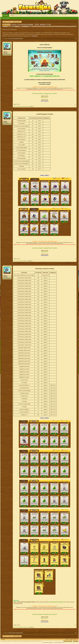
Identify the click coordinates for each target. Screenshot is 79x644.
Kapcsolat (67, 639)
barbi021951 (24, 106)
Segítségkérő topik (48, 94)
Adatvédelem (76, 641)
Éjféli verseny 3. (45, 97)
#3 (75, 259)
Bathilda (20, 106)
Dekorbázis (55, 94)
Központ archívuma (11, 26)
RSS (77, 639)
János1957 (15, 627)
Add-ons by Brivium (53, 642)
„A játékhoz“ (34, 36)
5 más (27, 261)
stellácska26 (15, 106)
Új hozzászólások (6, 18)
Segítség (71, 639)
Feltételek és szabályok (68, 641)
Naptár (12, 15)
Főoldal (75, 639)
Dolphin (21, 26)
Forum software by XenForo (11, 641)
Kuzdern (20, 261)
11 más (28, 627)
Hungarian (3, 639)
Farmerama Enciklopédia (38, 94)
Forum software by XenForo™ (32, 641)
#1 (75, 104)
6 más (28, 106)
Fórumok (6, 16)
